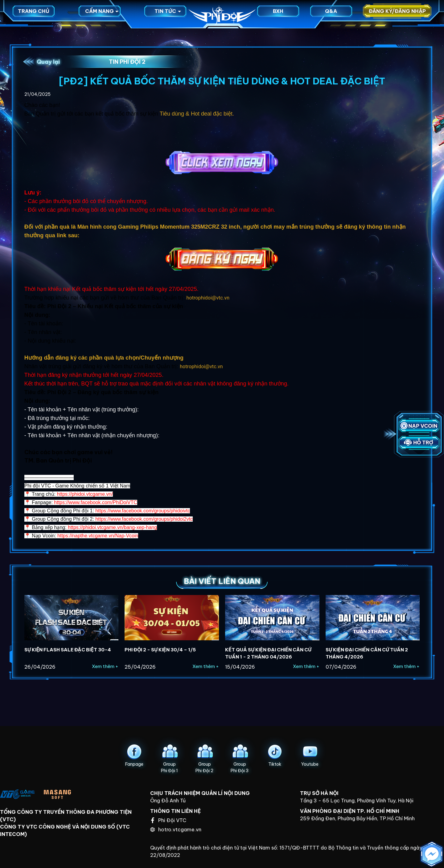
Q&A (331, 14)
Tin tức (168, 14)
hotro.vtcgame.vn (176, 829)
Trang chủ (34, 14)
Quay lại (48, 62)
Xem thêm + (105, 666)
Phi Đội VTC (169, 820)
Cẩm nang (102, 14)
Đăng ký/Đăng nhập (397, 14)
